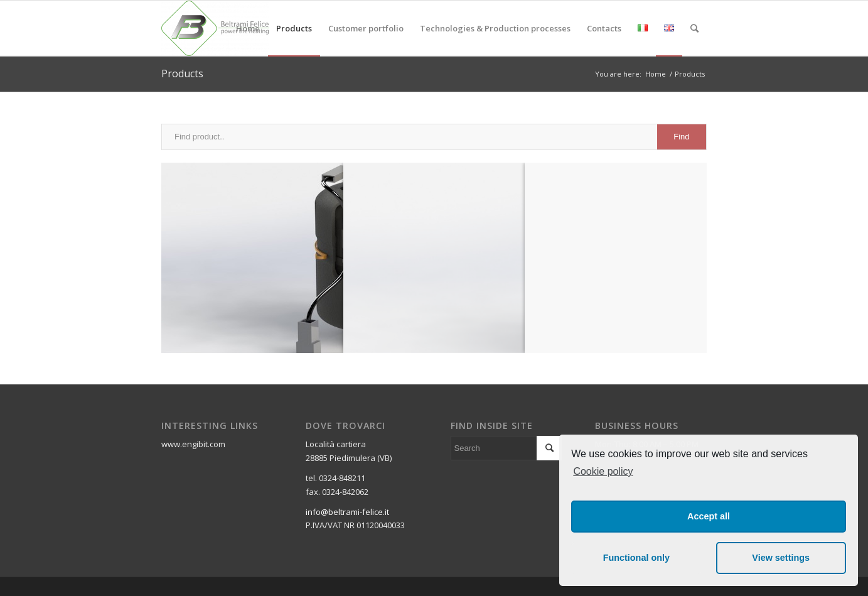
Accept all (709, 516)
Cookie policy (603, 471)
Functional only (636, 558)
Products (182, 73)
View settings (781, 558)
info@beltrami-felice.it (347, 512)
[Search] (694, 28)
